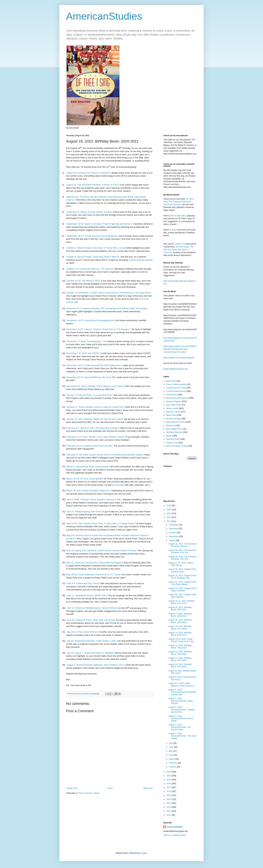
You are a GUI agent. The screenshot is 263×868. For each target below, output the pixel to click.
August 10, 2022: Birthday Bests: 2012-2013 (180, 666)
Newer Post (72, 788)
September (174, 536)
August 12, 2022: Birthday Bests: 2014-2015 (180, 653)
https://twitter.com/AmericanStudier (179, 358)
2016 (169, 791)
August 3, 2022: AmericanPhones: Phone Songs (181, 719)
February (173, 763)
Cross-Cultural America (176, 384)
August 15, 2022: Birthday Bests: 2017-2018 (180, 627)
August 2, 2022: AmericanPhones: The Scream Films (180, 727)
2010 (169, 815)
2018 (169, 784)
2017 (169, 787)
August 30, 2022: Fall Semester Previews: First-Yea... (182, 551)
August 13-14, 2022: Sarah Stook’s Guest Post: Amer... (182, 640)
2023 (169, 517)
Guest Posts (171, 395)
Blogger (143, 853)
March (172, 759)
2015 (169, 795)
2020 (169, 776)
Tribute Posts (172, 443)
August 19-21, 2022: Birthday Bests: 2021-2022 (181, 602)
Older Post (148, 788)
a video (173, 230)
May (171, 751)
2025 (169, 510)
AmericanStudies (104, 16)
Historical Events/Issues (177, 398)
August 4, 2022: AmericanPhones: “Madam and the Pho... (182, 710)
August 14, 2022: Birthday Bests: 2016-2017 (180, 634)
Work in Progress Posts (176, 446)
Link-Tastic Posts (173, 405)
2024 (169, 513)
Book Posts (171, 381)
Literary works (172, 408)
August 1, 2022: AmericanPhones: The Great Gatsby (182, 736)
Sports (169, 436)
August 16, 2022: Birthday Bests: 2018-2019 (180, 621)
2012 (169, 807)
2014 (169, 799)
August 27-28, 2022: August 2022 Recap (181, 564)
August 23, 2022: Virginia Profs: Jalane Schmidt (183, 590)
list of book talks (179, 216)
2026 (169, 506)
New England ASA (174, 429)
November (174, 529)
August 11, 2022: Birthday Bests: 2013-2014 (180, 659)
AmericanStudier (175, 827)
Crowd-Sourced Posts (176, 388)
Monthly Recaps (173, 419)
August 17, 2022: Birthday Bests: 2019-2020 (180, 615)
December (174, 525)
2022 (169, 521)
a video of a (180, 244)
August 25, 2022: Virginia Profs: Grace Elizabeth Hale (183, 577)
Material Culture (173, 412)
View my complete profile (175, 835)
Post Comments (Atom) (89, 793)
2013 (169, 803)
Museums (170, 426)
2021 (169, 772)
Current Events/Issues (176, 391)
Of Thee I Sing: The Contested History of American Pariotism (179, 202)
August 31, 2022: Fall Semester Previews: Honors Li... (182, 545)
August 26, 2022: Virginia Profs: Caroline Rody (183, 570)
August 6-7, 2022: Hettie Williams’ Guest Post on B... (182, 685)
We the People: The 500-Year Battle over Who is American (178, 250)
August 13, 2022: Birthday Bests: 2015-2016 (180, 647)
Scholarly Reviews (174, 432)
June (171, 747)
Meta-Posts (171, 415)
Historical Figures (174, 402)
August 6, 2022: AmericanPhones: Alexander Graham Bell (182, 692)
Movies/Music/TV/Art (175, 422)
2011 (169, 811)
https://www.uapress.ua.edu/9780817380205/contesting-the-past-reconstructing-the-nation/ (180, 349)
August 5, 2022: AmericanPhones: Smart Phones (181, 701)
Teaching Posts (173, 439)
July (171, 743)
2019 (169, 780)
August (172, 541)
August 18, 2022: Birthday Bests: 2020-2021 (180, 608)
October (173, 533)
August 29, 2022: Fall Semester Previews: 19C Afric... (182, 558)
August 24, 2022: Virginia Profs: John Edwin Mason (183, 583)
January (173, 767)
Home (110, 788)
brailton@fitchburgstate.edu (176, 369)
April (171, 755)
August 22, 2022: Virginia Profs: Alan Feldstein (183, 596)
